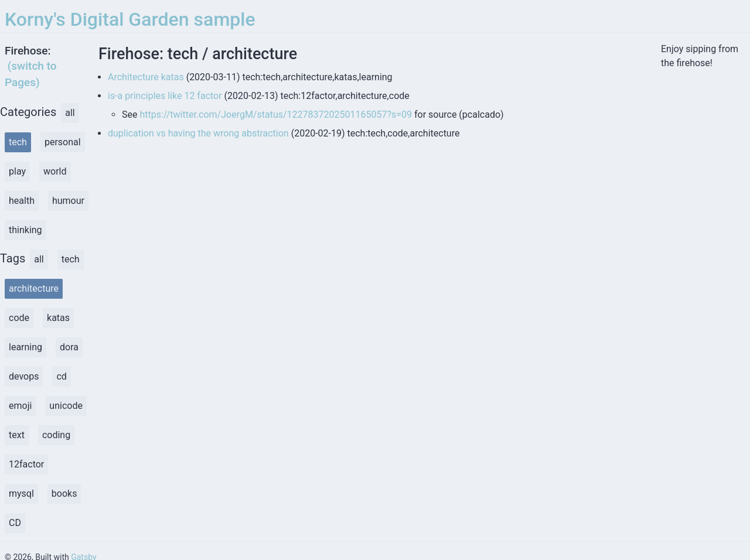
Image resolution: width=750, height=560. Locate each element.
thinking (25, 230)
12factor (26, 464)
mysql (21, 494)
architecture (34, 288)
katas (58, 318)
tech (18, 142)
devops (24, 376)
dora (69, 347)
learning (25, 347)
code (19, 318)
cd (61, 376)
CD (15, 523)
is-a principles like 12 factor (165, 96)
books (64, 494)
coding (56, 435)
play (17, 171)
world (55, 171)
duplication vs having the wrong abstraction (198, 133)
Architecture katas (146, 77)
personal (63, 142)
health (22, 201)
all (70, 113)
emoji (20, 406)
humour (68, 201)
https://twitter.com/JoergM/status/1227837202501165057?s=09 (276, 115)
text (17, 435)
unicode (66, 406)
